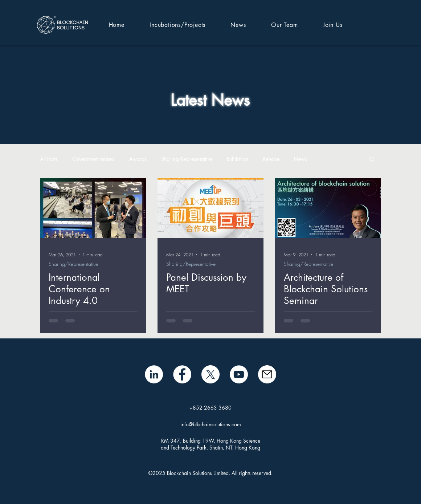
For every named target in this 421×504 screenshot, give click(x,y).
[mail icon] (267, 374)
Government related (93, 159)
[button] (372, 160)
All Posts (49, 159)
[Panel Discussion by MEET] (210, 208)
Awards (138, 159)
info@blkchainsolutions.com (211, 424)
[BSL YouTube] (239, 374)
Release (271, 159)
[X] (210, 374)
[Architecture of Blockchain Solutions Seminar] (328, 208)
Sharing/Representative (187, 159)
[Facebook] (182, 374)
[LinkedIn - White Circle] (154, 374)
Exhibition (238, 159)
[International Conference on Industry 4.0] (93, 208)
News (301, 159)
